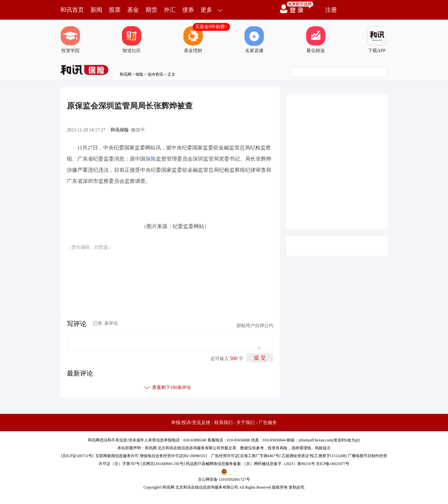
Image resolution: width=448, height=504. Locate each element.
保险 (139, 74)
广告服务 (268, 423)
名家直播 (254, 40)
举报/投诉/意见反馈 (191, 423)
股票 (115, 10)
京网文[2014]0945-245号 (163, 464)
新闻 (96, 10)
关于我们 (245, 423)
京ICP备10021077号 (333, 464)
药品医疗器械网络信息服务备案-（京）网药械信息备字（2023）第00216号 (250, 464)
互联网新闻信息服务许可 (117, 456)
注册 (331, 10)
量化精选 (316, 40)
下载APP (377, 40)
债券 (188, 10)
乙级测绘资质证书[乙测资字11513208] (314, 456)
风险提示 (323, 448)
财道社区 (132, 40)
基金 (133, 10)
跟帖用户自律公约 (255, 326)
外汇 (170, 10)
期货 (151, 10)
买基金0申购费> (211, 27)
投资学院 (70, 40)
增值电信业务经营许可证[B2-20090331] (173, 456)
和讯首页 (72, 10)
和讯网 (126, 74)
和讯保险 (120, 130)
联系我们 (224, 423)
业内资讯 (155, 74)
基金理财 (193, 40)
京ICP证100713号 (77, 456)
